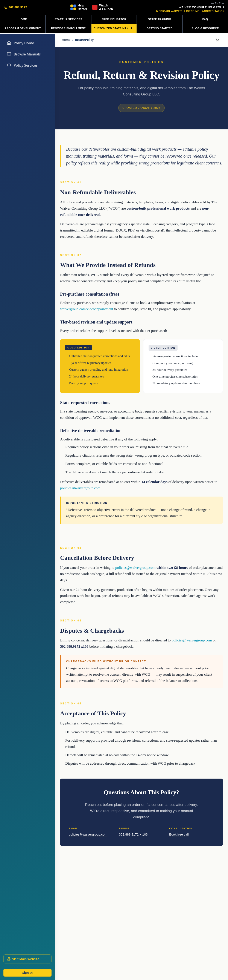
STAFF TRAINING (160, 19)
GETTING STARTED (160, 28)
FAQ (205, 19)
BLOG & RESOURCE (205, 28)
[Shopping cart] (217, 40)
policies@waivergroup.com (80, 488)
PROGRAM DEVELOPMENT (23, 28)
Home (66, 40)
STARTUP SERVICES (68, 19)
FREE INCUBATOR (114, 19)
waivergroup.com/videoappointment (87, 309)
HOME (23, 19)
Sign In (27, 973)
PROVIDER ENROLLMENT (68, 28)
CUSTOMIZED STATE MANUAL (114, 28)
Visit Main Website (23, 959)
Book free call (179, 834)
